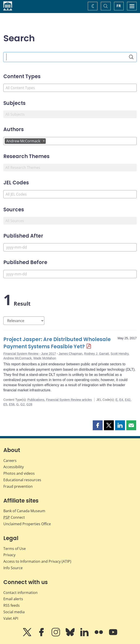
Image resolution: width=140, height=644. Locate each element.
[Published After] (70, 247)
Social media (14, 612)
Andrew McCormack (17, 358)
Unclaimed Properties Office (27, 524)
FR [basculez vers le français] (119, 6)
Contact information (20, 593)
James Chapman (71, 354)
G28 (29, 404)
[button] (98, 425)
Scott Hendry (120, 354)
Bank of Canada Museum (24, 511)
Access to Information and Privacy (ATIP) (37, 561)
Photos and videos (19, 473)
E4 (121, 400)
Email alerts (13, 599)
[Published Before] (70, 274)
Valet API (11, 618)
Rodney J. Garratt (96, 354)
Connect (14, 517)
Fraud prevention (18, 486)
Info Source (13, 568)
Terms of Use (15, 549)
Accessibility (14, 467)
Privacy (9, 555)
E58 (12, 404)
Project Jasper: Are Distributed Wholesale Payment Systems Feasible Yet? (57, 343)
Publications (36, 400)
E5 (5, 404)
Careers (10, 461)
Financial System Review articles (69, 400)
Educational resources (22, 480)
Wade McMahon (45, 358)
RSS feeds (12, 605)
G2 (23, 404)
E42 (128, 400)
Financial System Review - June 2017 (30, 354)
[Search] (131, 57)
